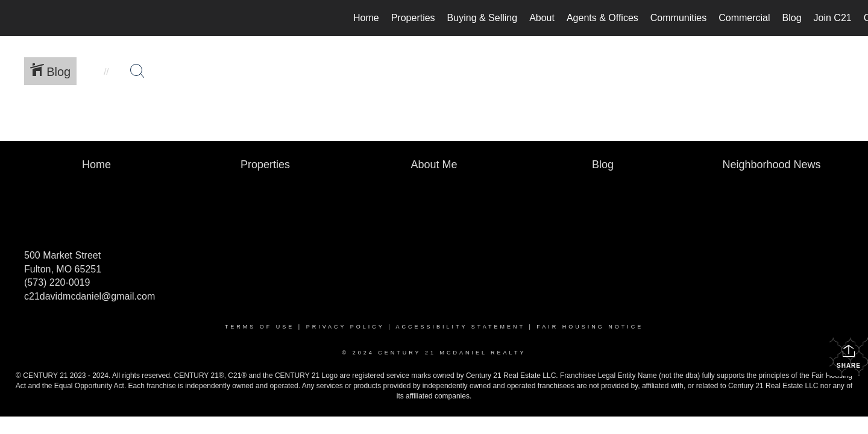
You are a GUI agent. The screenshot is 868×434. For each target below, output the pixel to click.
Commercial (744, 18)
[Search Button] (137, 71)
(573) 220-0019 (57, 282)
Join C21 (833, 18)
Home (366, 18)
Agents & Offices (602, 18)
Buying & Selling (483, 18)
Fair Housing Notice (590, 327)
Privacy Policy (345, 327)
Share (849, 356)
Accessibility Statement (461, 327)
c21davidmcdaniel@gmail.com (90, 296)
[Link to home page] (15, 18)
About (542, 18)
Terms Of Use (260, 327)
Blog (792, 18)
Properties (413, 18)
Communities (678, 18)
